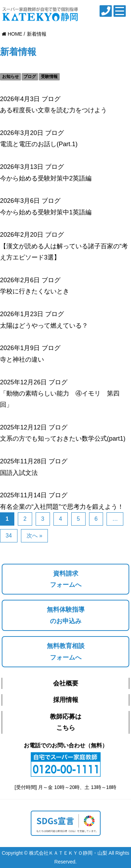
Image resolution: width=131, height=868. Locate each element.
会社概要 (66, 683)
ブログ (30, 77)
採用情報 (66, 700)
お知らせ (10, 77)
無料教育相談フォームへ (66, 652)
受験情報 (49, 77)
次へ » (34, 536)
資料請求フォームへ (66, 579)
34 (9, 536)
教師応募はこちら (66, 722)
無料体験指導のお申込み (66, 615)
